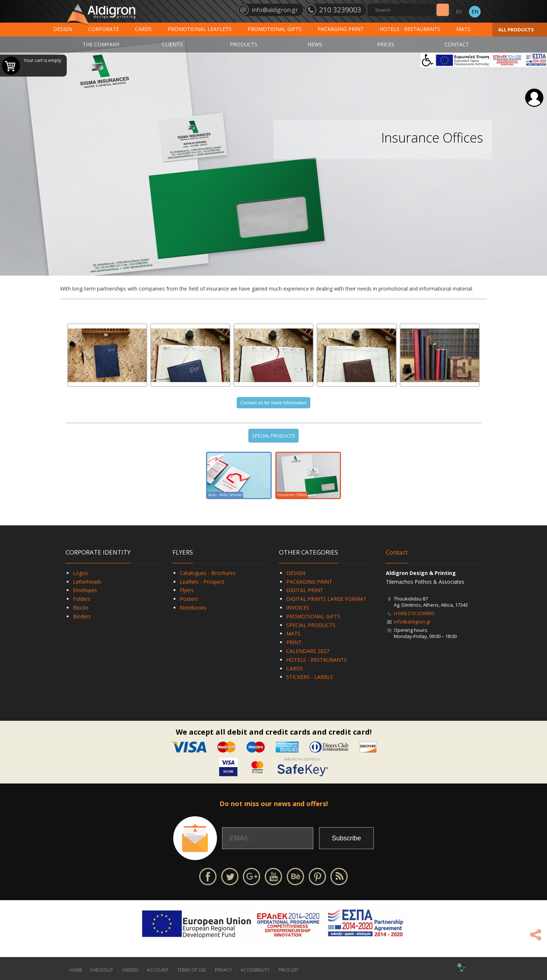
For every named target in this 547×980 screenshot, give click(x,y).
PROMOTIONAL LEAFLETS (200, 29)
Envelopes (85, 590)
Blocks (81, 608)
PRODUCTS (244, 44)
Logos (80, 573)
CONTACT (457, 44)
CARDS (143, 29)
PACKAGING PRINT (341, 29)
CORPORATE (104, 29)
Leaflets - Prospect (202, 582)
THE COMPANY (101, 44)
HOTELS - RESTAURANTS (410, 29)
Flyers (187, 590)
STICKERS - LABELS (310, 677)
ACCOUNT (158, 970)
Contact (397, 552)
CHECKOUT (101, 970)
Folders (82, 599)
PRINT (294, 642)
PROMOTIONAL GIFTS (275, 29)
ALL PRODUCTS (516, 30)
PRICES (386, 44)
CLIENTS (172, 44)
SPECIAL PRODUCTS (273, 436)
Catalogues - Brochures (208, 573)
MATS (463, 29)
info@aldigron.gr (412, 622)
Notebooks (193, 608)
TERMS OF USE (192, 970)
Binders (82, 616)
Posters (189, 599)
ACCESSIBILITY (255, 970)
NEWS (315, 44)
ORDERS (130, 970)
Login (534, 98)
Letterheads (87, 582)
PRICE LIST (288, 970)
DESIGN (63, 29)
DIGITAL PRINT (305, 590)
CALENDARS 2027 (308, 651)
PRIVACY (223, 970)
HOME (76, 970)
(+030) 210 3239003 (414, 613)
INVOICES (298, 608)
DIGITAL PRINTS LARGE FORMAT (326, 599)
